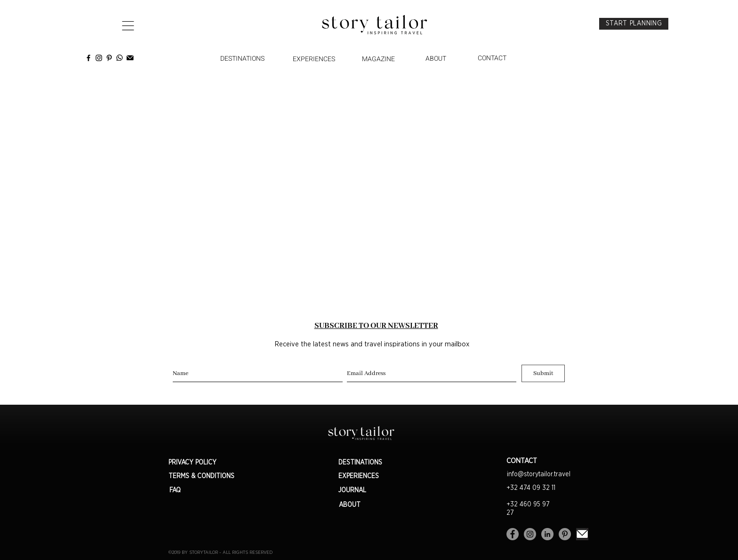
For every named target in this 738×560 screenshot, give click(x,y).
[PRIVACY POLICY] (208, 463)
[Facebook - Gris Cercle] (513, 534)
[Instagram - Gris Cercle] (530, 534)
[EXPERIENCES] (314, 59)
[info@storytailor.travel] (538, 475)
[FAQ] (175, 491)
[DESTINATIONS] (242, 59)
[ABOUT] (436, 59)
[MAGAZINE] (378, 59)
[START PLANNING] (634, 24)
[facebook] (88, 58)
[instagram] (99, 58)
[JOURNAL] (372, 491)
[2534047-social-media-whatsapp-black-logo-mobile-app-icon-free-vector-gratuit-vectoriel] (120, 58)
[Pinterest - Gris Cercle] (565, 534)
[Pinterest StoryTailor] (109, 58)
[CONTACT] (492, 58)
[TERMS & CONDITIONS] (208, 477)
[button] (128, 26)
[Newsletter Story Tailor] (130, 58)
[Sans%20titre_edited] (582, 534)
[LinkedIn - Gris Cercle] (547, 534)
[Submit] (543, 373)
